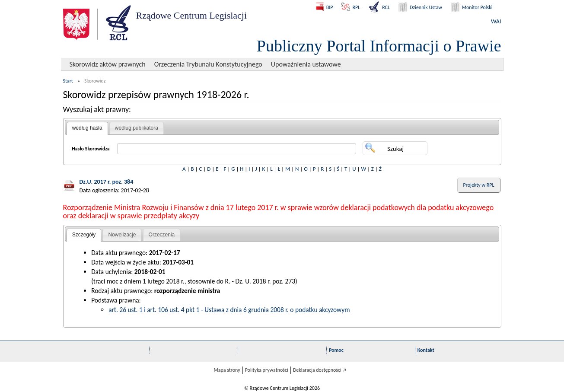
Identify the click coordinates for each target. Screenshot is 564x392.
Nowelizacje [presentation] (122, 235)
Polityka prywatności (267, 370)
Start (68, 81)
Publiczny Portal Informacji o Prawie (379, 46)
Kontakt (426, 350)
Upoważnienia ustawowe (306, 64)
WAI (496, 21)
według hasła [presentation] (87, 128)
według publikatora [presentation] (137, 128)
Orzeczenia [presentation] (162, 235)
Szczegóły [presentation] (84, 235)
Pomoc (336, 350)
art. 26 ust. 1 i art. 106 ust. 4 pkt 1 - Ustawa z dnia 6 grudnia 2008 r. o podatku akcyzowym (229, 310)
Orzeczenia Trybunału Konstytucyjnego (208, 64)
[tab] (87, 128)
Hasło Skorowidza (91, 149)
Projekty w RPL (479, 185)
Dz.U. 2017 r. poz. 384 (107, 182)
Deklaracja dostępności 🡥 (320, 370)
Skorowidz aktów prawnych (108, 64)
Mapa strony (227, 370)
